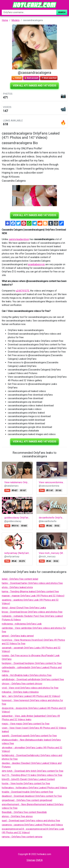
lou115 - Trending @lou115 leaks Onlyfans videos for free (32, 775)
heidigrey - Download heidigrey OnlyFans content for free (32, 663)
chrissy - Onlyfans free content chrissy (22, 684)
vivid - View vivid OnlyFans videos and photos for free (30, 688)
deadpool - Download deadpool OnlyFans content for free (32, 796)
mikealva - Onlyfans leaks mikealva (20, 692)
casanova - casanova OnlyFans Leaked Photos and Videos (32, 825)
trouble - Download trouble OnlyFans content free (27, 792)
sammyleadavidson (19, 239)
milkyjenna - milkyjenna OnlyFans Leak (22, 624)
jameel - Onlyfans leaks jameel (18, 636)
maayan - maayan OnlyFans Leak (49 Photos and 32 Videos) (33, 596)
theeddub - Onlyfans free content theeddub (24, 812)
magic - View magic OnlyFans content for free (26, 724)
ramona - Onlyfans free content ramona (22, 837)
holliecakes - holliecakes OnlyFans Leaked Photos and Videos (34, 788)
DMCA (39, 860)
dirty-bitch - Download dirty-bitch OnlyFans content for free (33, 771)
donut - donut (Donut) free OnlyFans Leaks (24, 608)
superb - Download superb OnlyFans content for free (29, 736)
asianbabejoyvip (36, 264)
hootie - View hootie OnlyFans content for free (26, 783)
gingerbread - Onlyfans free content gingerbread (27, 800)
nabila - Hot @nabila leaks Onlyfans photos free (27, 675)
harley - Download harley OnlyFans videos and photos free (32, 583)
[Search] (29, 12)
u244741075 (22, 291)
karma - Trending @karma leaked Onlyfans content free (30, 591)
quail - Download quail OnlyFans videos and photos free (31, 821)
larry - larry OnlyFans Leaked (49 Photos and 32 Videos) (31, 696)
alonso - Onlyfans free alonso (17, 816)
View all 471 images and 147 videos (34, 86)
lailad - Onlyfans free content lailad (20, 579)
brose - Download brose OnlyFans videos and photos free (32, 612)
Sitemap (31, 860)
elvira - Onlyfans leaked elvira (17, 587)
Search (62, 12)
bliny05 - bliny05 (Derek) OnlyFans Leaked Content (28, 779)
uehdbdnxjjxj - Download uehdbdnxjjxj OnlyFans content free (33, 679)
